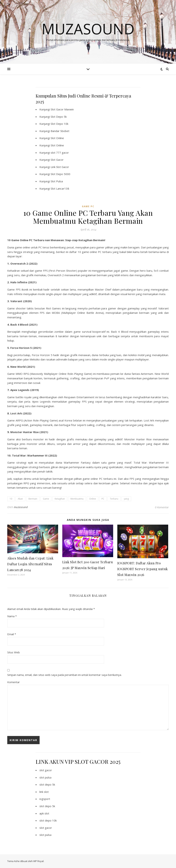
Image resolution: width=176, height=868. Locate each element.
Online (93, 499)
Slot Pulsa (57, 181)
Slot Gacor (57, 160)
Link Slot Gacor (60, 167)
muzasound (21, 507)
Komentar (14, 682)
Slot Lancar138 (60, 188)
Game (46, 499)
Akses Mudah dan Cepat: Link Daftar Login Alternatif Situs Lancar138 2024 (30, 564)
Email (12, 634)
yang (126, 499)
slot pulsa (45, 777)
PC (103, 499)
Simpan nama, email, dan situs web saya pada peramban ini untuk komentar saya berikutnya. (64, 675)
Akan (20, 499)
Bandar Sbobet (60, 131)
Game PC (88, 206)
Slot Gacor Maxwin (62, 109)
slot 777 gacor (60, 153)
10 (11, 499)
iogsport (45, 799)
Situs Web (14, 652)
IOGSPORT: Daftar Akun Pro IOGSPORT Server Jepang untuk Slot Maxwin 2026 (143, 569)
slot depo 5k (47, 784)
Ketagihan (60, 499)
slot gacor (46, 770)
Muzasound (88, 29)
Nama (12, 616)
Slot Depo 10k (59, 124)
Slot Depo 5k (59, 117)
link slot (44, 792)
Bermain (33, 499)
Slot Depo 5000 (60, 174)
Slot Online (57, 138)
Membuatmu (77, 499)
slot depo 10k (48, 820)
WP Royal (38, 861)
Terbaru (114, 499)
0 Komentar (162, 507)
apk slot (44, 813)
